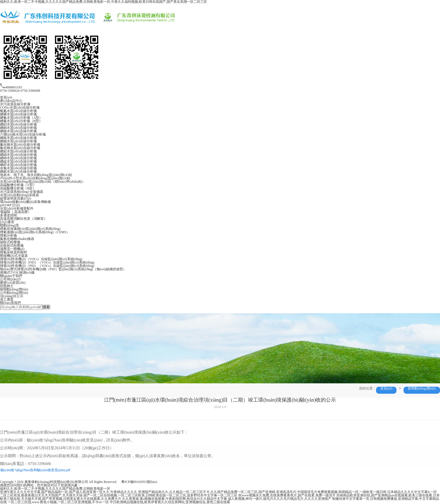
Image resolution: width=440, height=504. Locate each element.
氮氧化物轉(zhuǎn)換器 (17, 239)
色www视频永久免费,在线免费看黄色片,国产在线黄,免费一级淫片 (287, 495)
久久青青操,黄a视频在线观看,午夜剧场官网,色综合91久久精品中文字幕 (175, 499)
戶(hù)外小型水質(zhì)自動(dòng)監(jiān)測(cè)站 (35, 178)
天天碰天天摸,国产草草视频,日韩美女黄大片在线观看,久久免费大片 (71, 499)
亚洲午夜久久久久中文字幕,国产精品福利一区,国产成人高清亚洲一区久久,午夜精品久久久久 (69, 492)
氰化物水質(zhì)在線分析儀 (20, 148)
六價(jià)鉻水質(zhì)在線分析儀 (23, 134)
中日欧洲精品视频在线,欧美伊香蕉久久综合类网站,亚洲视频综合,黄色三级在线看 (170, 502)
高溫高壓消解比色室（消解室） (24, 219)
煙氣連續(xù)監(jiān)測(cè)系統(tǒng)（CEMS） (35, 232)
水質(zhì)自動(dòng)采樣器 (20, 195)
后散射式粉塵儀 (12, 246)
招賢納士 (7, 286)
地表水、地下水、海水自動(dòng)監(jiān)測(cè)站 (36, 175)
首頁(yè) (6, 97)
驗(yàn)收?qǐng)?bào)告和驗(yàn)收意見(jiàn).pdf (35, 470)
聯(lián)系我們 (10, 303)
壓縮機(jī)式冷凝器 (14, 256)
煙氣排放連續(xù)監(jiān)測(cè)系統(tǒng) (30, 229)
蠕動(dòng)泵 (10, 225)
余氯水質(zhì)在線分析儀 (18, 168)
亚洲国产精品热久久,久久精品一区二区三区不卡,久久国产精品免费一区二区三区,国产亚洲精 (207, 492)
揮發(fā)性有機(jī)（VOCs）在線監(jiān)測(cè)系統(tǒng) (41, 259)
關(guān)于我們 (11, 276)
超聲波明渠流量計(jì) (16, 198)
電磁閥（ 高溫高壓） (16, 212)
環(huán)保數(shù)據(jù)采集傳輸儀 (25, 202)
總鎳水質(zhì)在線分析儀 (18, 131)
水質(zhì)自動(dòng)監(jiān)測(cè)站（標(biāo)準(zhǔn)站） (43, 182)
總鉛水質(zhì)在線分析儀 (18, 151)
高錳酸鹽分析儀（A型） (18, 185)
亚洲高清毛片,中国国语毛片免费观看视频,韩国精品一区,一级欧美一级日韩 (331, 492)
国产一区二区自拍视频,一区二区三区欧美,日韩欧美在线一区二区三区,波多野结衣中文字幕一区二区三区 (160, 495)
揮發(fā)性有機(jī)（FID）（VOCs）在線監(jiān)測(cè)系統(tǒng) (47, 262)
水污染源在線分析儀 (15, 104)
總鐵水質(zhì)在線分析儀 (18, 141)
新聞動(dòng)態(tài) (14, 289)
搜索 (46, 307)
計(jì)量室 (7, 222)
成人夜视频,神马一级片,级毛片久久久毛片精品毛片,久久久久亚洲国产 (280, 499)
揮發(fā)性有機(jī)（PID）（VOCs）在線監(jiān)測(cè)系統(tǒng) (47, 266)
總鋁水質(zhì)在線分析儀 (18, 124)
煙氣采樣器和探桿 (13, 252)
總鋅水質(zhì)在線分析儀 (18, 165)
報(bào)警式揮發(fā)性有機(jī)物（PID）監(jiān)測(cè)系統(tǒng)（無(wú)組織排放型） (63, 269)
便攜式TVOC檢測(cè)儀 (17, 272)
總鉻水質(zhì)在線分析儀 (18, 138)
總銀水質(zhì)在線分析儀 (18, 171)
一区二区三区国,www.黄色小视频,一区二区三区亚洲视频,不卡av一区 (58, 502)
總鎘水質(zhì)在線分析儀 (18, 155)
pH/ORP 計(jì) (10, 205)
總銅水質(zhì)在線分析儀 (18, 128)
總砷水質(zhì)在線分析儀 (18, 158)
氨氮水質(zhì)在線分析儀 (18, 111)
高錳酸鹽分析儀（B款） (18, 188)
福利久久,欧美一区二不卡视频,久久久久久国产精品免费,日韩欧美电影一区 (55, 489)
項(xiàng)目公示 (12, 296)
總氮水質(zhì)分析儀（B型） (21, 121)
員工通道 (7, 299)
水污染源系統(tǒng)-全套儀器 (22, 192)
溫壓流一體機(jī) (12, 249)
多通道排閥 (8, 215)
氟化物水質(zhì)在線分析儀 (20, 145)
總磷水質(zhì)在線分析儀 (18, 114)
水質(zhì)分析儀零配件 (17, 209)
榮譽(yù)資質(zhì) (13, 283)
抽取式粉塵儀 (10, 242)
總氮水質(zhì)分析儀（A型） (21, 118)
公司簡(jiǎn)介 (11, 279)
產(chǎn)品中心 (11, 101)
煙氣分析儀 (8, 235)
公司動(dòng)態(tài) (14, 293)
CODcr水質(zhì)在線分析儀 (20, 107)
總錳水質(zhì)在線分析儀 (18, 161)
